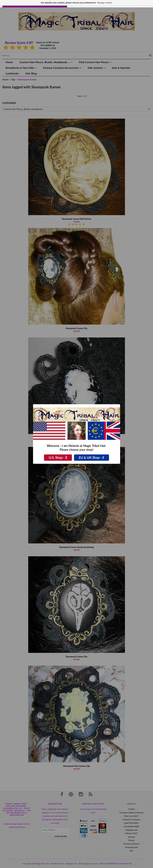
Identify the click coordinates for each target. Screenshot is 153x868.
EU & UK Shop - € (92, 457)
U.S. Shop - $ (58, 457)
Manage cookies (105, 3)
